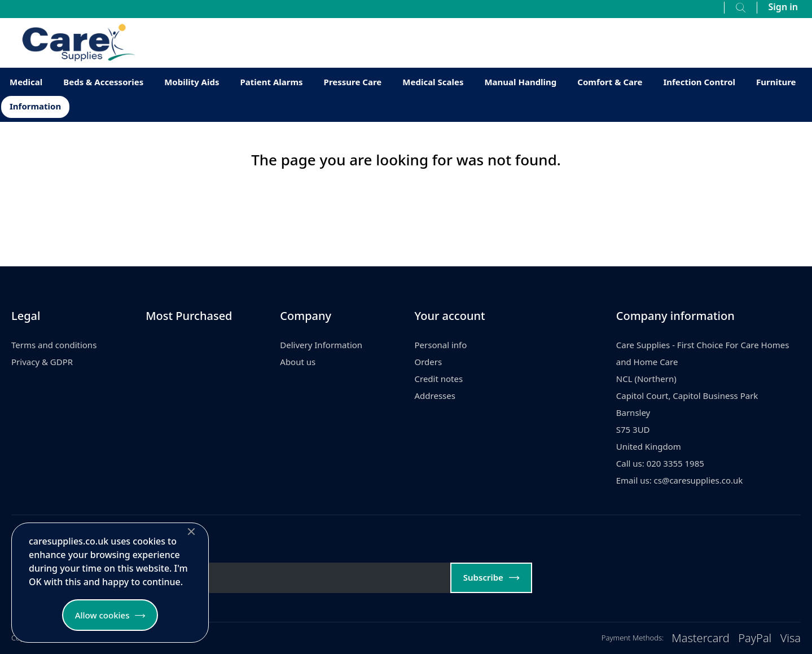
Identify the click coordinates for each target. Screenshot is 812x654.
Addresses (435, 396)
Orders (429, 362)
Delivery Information (321, 345)
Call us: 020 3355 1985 (660, 463)
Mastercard (701, 638)
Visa (791, 638)
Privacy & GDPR (42, 362)
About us (298, 362)
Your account (450, 316)
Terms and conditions (54, 345)
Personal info (441, 345)
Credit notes (439, 379)
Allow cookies (102, 615)
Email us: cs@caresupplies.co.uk (680, 480)
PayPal (755, 638)
